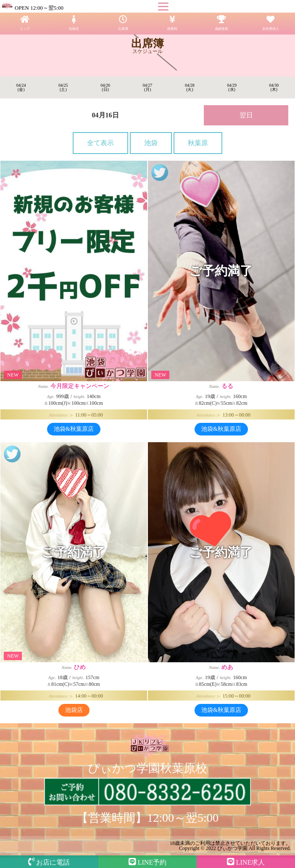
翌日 (246, 115)
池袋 (151, 143)
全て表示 (100, 143)
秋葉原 (198, 143)
